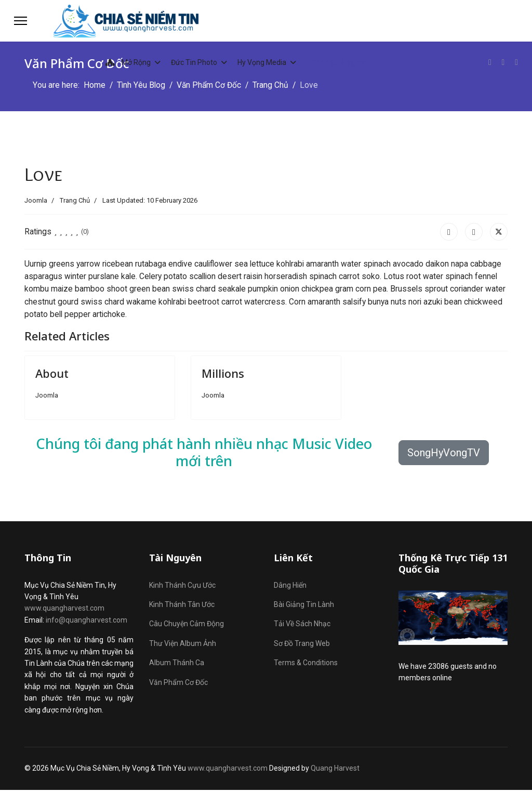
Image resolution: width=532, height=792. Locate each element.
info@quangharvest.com (87, 622)
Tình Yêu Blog (332, 62)
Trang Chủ (75, 200)
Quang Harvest (335, 770)
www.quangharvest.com (64, 610)
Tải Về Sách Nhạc (302, 626)
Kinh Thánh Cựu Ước (182, 587)
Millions (223, 375)
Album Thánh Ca (177, 665)
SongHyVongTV (444, 455)
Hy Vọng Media (262, 62)
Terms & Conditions (306, 665)
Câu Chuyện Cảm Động (187, 626)
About (52, 375)
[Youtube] (503, 62)
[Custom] (516, 62)
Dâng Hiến (290, 587)
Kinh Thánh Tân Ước (182, 606)
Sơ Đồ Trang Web (302, 645)
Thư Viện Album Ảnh (183, 645)
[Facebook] (489, 62)
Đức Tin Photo (194, 62)
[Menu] (21, 21)
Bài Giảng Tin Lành (304, 606)
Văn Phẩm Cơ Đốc (178, 684)
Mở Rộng (125, 62)
